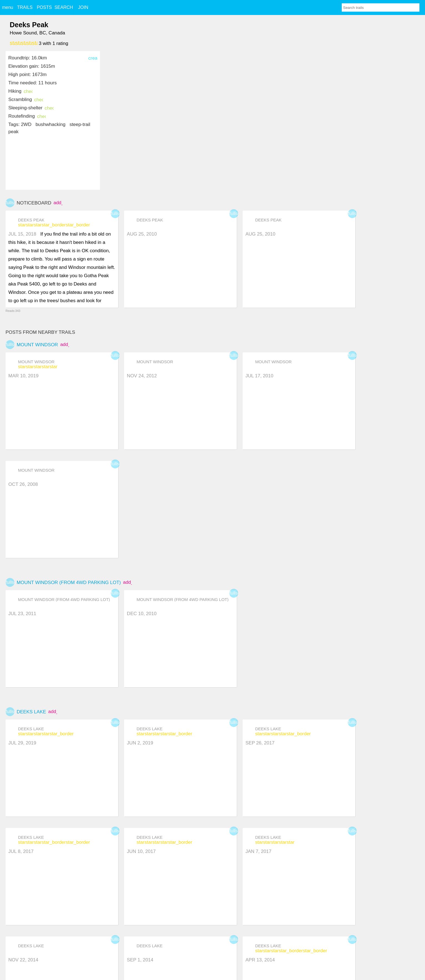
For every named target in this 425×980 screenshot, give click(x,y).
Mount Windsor (37, 345)
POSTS (44, 7)
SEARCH (64, 7)
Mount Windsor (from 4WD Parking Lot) (69, 583)
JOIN (83, 7)
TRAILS (25, 7)
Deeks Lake (31, 712)
